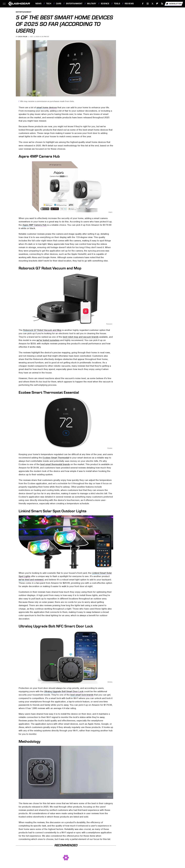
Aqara (110, 212)
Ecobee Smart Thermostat (56, 458)
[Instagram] (148, 4)
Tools (117, 4)
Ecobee (112, 95)
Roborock (109, 324)
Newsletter (174, 4)
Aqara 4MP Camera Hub (34, 225)
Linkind (110, 567)
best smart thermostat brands (55, 464)
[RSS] (162, 4)
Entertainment (74, 4)
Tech (49, 4)
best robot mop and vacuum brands (81, 337)
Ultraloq (110, 682)
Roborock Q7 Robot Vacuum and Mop (42, 330)
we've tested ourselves (48, 340)
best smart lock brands (82, 695)
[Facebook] (143, 4)
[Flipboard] (157, 4)
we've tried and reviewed (31, 580)
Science (105, 4)
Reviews (129, 4)
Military (92, 4)
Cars (59, 4)
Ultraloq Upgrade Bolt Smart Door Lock (64, 691)
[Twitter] (152, 4)
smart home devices (47, 107)
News (38, 4)
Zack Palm (23, 37)
